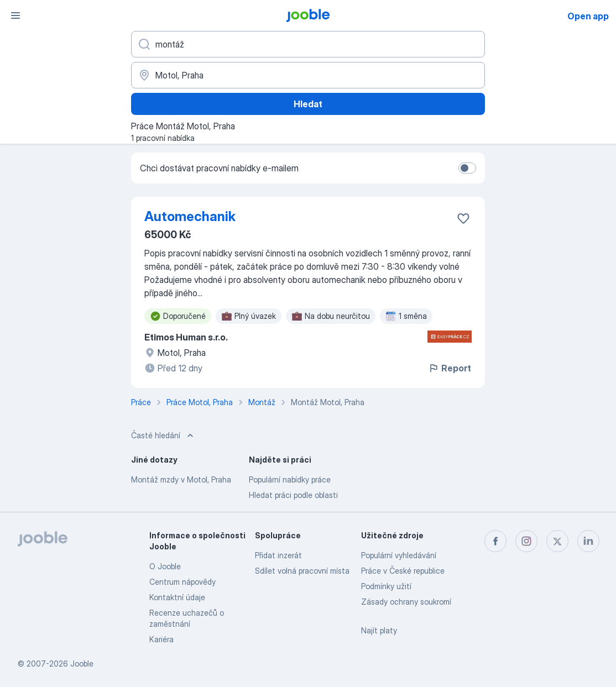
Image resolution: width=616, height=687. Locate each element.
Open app (588, 16)
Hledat (308, 104)
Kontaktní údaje (177, 597)
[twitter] (557, 541)
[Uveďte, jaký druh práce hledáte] (308, 44)
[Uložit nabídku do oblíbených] (463, 218)
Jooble (82, 664)
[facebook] (495, 541)
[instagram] (526, 541)
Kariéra (161, 639)
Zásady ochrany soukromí (406, 602)
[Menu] (15, 15)
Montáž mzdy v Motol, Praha (181, 479)
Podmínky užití (386, 586)
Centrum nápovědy (182, 582)
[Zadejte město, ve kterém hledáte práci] (308, 75)
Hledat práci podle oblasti (293, 495)
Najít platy (379, 630)
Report (450, 368)
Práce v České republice (403, 571)
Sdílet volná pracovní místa (302, 571)
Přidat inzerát (278, 555)
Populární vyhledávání (399, 555)
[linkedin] (588, 541)
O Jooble (165, 566)
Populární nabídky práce (290, 479)
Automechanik (190, 216)
